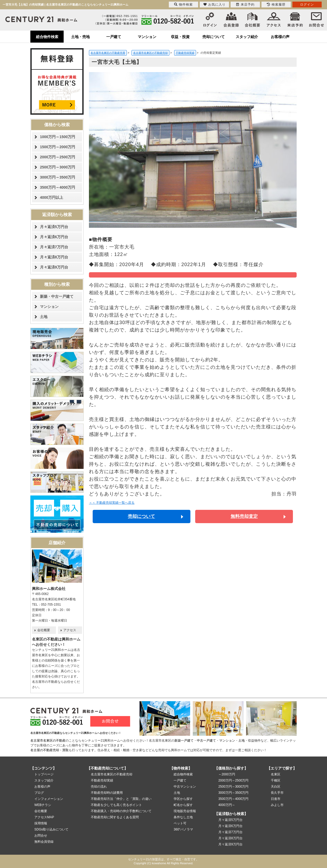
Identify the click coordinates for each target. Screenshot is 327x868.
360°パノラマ (183, 829)
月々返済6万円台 (54, 237)
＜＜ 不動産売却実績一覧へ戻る (112, 503)
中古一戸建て (206, 741)
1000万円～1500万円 (58, 137)
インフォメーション (49, 799)
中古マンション (185, 787)
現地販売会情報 (185, 811)
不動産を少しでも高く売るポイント (116, 805)
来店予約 (245, 5)
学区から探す (183, 799)
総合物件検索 (47, 37)
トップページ (44, 774)
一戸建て (114, 37)
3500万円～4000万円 (58, 187)
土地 (44, 317)
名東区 (276, 774)
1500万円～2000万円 (58, 147)
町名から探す (183, 805)
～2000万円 (227, 774)
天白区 (276, 787)
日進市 (276, 799)
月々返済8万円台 (54, 257)
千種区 (276, 780)
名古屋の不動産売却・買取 (50, 750)
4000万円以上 (52, 197)
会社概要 (44, 630)
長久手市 (277, 793)
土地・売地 (80, 37)
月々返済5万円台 (54, 227)
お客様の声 (280, 37)
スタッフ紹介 (247, 37)
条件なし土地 (183, 817)
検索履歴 (276, 5)
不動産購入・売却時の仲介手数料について (121, 811)
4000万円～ (227, 805)
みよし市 (277, 805)
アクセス (70, 630)
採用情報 (41, 823)
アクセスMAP (44, 817)
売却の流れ (99, 787)
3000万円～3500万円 (58, 177)
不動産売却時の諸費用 (107, 793)
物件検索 (183, 5)
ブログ (39, 793)
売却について (214, 37)
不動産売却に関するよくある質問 (115, 817)
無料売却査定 (244, 516)
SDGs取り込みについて (51, 829)
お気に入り (214, 5)
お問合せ (41, 836)
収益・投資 (180, 37)
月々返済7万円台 (54, 247)
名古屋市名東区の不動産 (48, 741)
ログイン (307, 5)
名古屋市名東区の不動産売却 (112, 774)
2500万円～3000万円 (58, 167)
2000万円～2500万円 (58, 157)
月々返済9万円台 (54, 267)
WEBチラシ (43, 805)
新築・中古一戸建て (57, 296)
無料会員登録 (44, 842)
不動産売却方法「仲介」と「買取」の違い (121, 799)
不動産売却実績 (102, 780)
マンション (147, 37)
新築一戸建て (184, 741)
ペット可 (180, 823)
